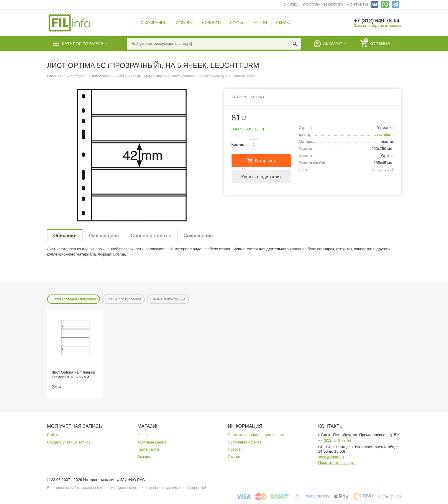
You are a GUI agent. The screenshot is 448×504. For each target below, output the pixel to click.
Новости (235, 449)
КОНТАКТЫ (358, 5)
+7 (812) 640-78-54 (377, 21)
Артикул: (241, 97)
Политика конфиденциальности (256, 435)
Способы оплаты (151, 236)
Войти (52, 435)
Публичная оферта (245, 442)
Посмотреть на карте (337, 463)
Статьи (234, 457)
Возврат (145, 457)
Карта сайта (148, 449)
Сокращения (198, 236)
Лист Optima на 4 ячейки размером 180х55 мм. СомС (73, 375)
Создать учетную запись (69, 442)
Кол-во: (239, 144)
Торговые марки (152, 442)
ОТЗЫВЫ (184, 23)
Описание (65, 236)
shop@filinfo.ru (331, 457)
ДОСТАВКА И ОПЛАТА (323, 5)
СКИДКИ (284, 23)
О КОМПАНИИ (154, 23)
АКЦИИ (260, 23)
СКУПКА (291, 5)
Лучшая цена (104, 236)
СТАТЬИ (237, 23)
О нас (143, 435)
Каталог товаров (83, 44)
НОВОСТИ (211, 23)
